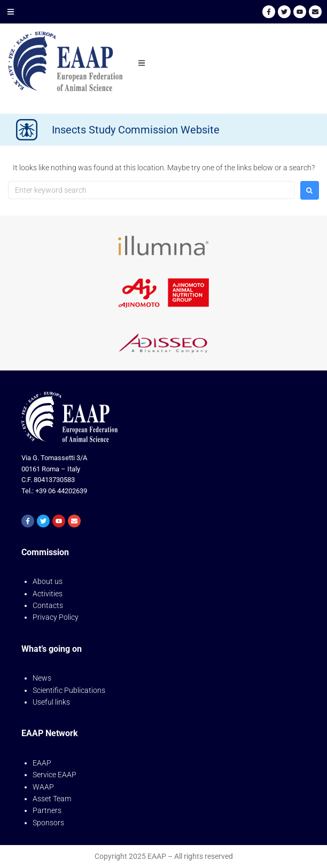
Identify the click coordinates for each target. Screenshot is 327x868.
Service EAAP (54, 775)
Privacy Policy (56, 617)
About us (48, 581)
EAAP (42, 763)
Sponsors (48, 823)
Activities (48, 594)
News (42, 678)
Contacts (48, 605)
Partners (47, 810)
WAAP (43, 787)
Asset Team (52, 799)
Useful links (51, 702)
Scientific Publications (69, 690)
